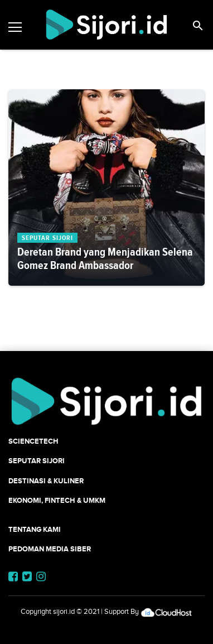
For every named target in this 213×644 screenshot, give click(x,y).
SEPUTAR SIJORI (37, 461)
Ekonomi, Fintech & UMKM (57, 500)
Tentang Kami (35, 529)
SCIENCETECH (33, 441)
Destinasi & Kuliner (46, 481)
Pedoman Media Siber (50, 549)
